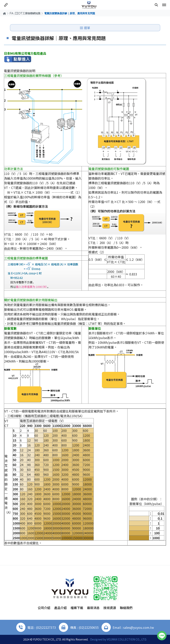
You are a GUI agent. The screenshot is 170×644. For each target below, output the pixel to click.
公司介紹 (44, 608)
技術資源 (110, 608)
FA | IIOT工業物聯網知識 (25, 13)
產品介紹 (60, 608)
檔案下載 (77, 608)
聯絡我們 (126, 608)
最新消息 (93, 608)
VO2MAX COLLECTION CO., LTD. (127, 639)
